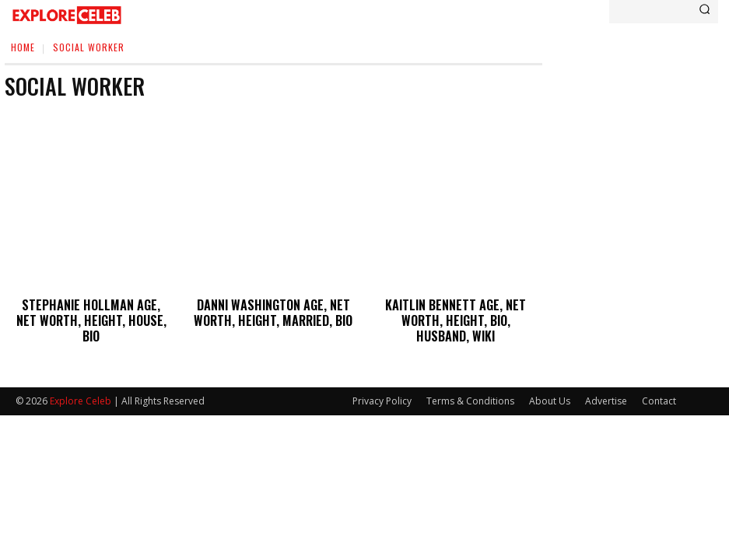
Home (23, 47)
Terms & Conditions (470, 396)
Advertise (606, 396)
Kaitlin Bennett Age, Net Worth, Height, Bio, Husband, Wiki (456, 318)
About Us (550, 396)
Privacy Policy (382, 396)
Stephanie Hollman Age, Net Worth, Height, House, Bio (91, 311)
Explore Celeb (81, 396)
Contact (659, 396)
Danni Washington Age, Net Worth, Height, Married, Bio (273, 311)
